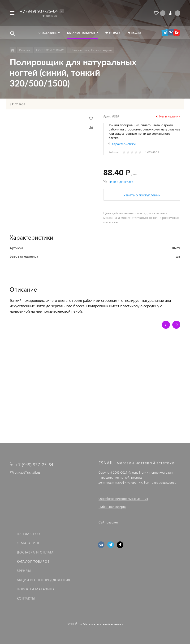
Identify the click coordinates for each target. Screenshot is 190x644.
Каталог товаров (33, 561)
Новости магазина (36, 589)
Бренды (24, 571)
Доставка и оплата (35, 552)
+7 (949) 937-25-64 (39, 11)
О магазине (28, 543)
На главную (28, 534)
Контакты (26, 598)
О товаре (19, 104)
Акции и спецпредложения (43, 580)
